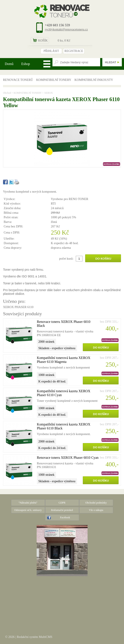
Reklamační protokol (62, 510)
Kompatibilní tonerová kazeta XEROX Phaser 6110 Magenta (64, 360)
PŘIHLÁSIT (51, 51)
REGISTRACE (74, 51)
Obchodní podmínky (96, 503)
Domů (9, 64)
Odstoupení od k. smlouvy (28, 510)
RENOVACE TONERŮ (18, 80)
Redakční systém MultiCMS (34, 637)
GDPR (62, 503)
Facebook (65, 517)
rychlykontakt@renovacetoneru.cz (66, 29)
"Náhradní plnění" (28, 503)
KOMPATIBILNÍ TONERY (54, 80)
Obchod (7, 93)
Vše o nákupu (96, 510)
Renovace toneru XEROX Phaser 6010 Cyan (68, 458)
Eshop (26, 64)
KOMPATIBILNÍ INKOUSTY (94, 80)
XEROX (49, 93)
